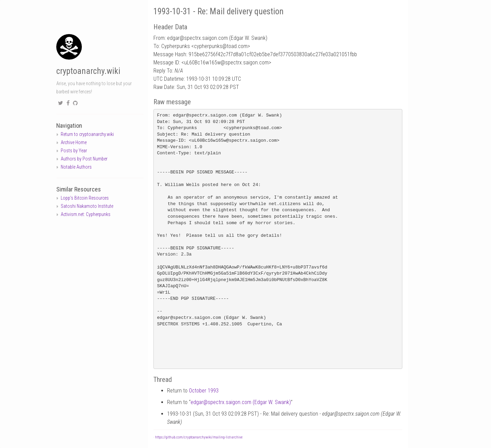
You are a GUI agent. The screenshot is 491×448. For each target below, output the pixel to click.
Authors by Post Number (84, 159)
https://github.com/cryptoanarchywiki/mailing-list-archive (199, 437)
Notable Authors (76, 167)
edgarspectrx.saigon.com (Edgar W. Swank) (241, 402)
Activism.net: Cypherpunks (86, 214)
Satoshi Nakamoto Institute (87, 206)
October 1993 (204, 391)
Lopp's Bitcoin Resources (85, 198)
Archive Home (74, 142)
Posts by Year (74, 151)
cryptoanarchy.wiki (88, 71)
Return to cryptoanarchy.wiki (87, 134)
